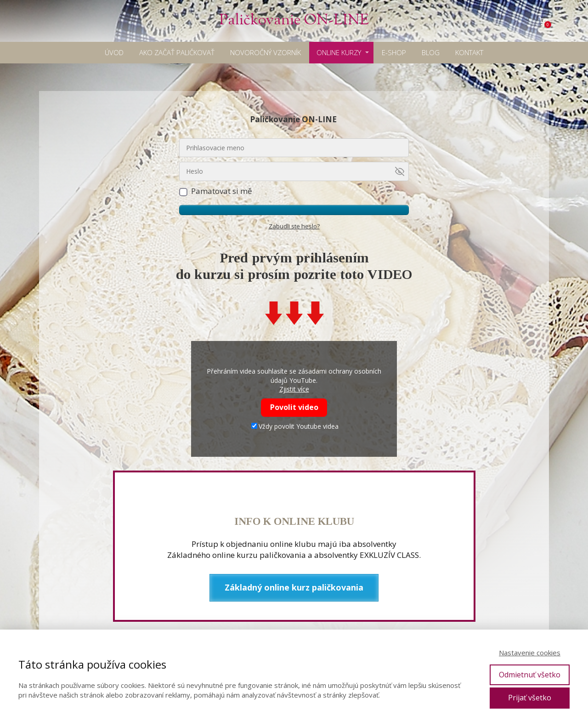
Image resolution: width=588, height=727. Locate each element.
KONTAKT (469, 52)
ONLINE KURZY (339, 52)
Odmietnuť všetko (530, 675)
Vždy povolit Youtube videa (295, 426)
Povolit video (294, 407)
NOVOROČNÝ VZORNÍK (266, 52)
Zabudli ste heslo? (294, 226)
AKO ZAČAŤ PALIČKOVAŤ (177, 52)
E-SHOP (394, 52)
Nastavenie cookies (530, 653)
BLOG (431, 52)
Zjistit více (294, 389)
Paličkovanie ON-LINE (294, 21)
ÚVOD (114, 52)
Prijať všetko (530, 698)
